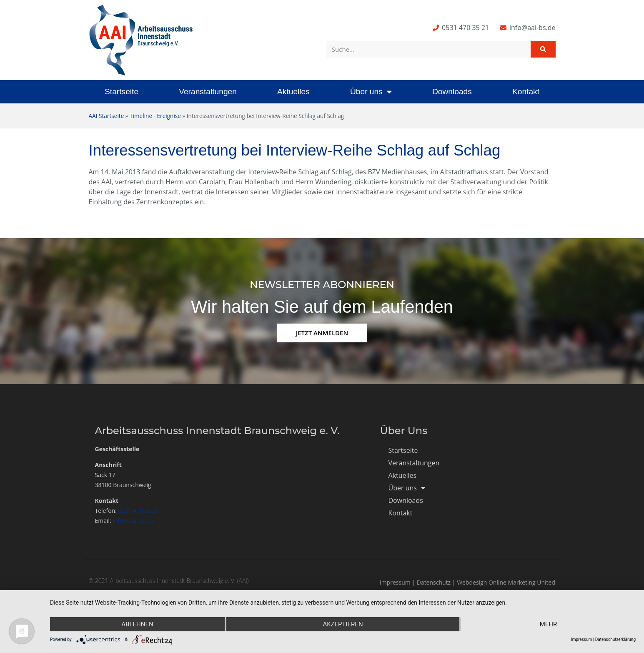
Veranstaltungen (208, 92)
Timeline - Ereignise (155, 116)
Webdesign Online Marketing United (506, 582)
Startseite (122, 92)
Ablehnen (137, 624)
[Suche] (543, 49)
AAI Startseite (106, 116)
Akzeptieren (343, 624)
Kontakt (526, 92)
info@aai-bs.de (133, 521)
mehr (549, 624)
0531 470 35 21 (139, 511)
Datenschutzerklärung (615, 639)
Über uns (371, 92)
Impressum (395, 582)
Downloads (452, 92)
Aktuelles (293, 92)
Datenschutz (434, 582)
